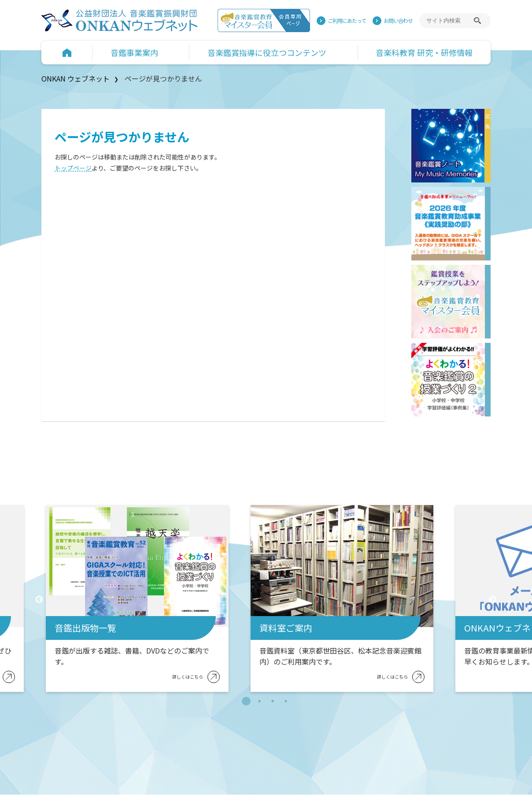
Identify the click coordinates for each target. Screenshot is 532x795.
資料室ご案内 (286, 628)
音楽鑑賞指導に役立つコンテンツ (267, 52)
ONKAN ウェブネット (76, 78)
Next (493, 600)
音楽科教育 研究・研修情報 (424, 52)
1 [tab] (246, 701)
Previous (39, 600)
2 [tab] (259, 701)
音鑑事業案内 (134, 52)
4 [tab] (286, 701)
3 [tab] (273, 701)
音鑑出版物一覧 (85, 628)
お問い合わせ (398, 20)
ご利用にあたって (347, 20)
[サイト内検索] (449, 21)
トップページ (73, 168)
